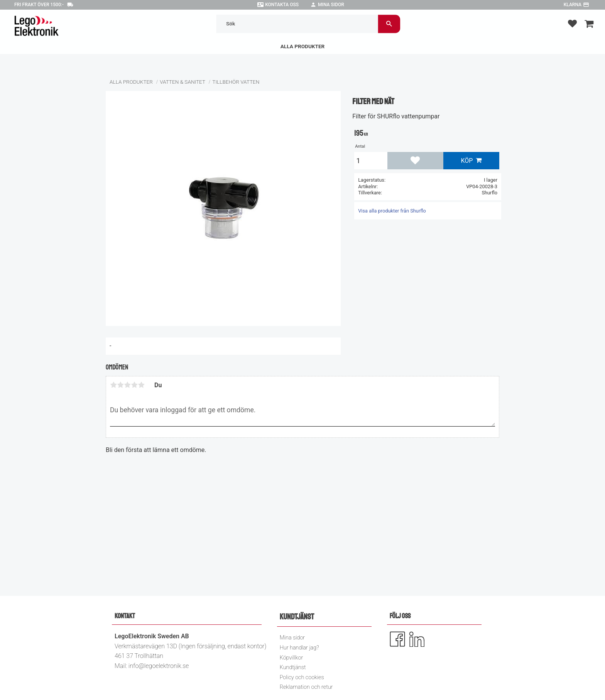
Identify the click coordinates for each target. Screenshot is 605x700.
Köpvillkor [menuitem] (292, 658)
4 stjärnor (134, 385)
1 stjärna (113, 385)
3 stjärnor (127, 385)
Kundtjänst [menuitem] (293, 667)
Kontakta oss (282, 5)
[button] (572, 23)
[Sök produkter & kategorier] (297, 24)
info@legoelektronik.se (159, 666)
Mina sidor (331, 5)
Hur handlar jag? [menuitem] (299, 648)
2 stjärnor (120, 385)
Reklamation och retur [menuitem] (306, 687)
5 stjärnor (141, 385)
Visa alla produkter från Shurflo (392, 211)
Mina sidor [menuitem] (292, 638)
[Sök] (389, 24)
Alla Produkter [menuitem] (303, 46)
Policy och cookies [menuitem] (302, 677)
